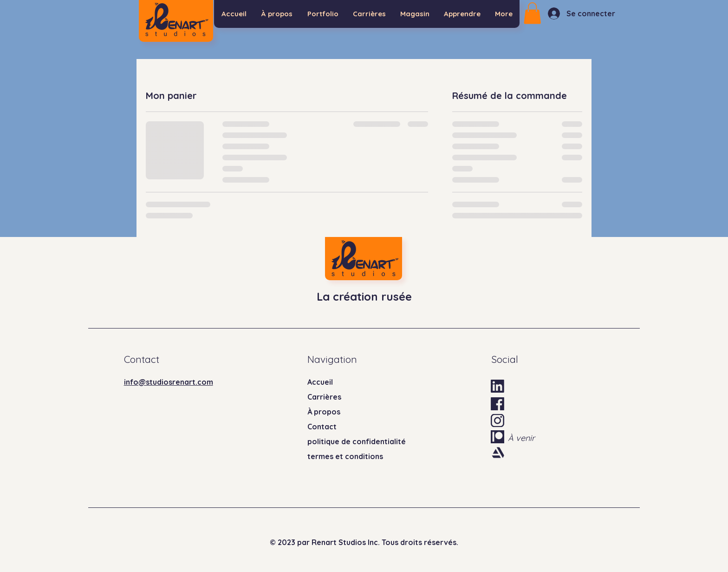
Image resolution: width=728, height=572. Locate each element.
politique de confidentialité (357, 441)
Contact (322, 427)
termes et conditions (345, 456)
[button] (532, 13)
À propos (324, 412)
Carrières (324, 397)
